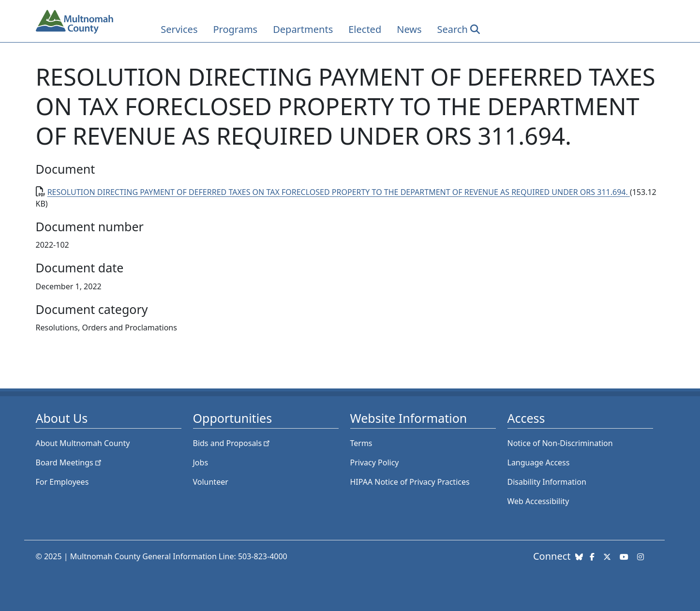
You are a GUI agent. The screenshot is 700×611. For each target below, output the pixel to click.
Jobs (201, 462)
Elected (365, 29)
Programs (235, 29)
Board (69, 462)
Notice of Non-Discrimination (560, 443)
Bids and (232, 443)
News (409, 29)
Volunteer (211, 482)
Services (179, 29)
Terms (361, 443)
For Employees (62, 482)
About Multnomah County (83, 443)
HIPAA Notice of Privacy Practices (410, 482)
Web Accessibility (538, 501)
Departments (303, 29)
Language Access (539, 462)
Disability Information (547, 482)
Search (453, 29)
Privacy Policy (375, 462)
